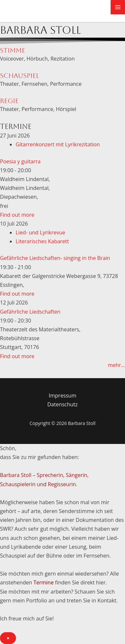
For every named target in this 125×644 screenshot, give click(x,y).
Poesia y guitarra (20, 161)
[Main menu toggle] (118, 7)
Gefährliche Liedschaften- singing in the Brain (55, 258)
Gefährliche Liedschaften (30, 312)
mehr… (116, 365)
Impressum (62, 396)
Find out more (17, 215)
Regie (9, 101)
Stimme (13, 50)
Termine (43, 582)
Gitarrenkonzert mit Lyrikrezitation (58, 144)
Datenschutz (63, 404)
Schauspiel (19, 76)
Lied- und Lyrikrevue (40, 232)
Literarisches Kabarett (42, 241)
